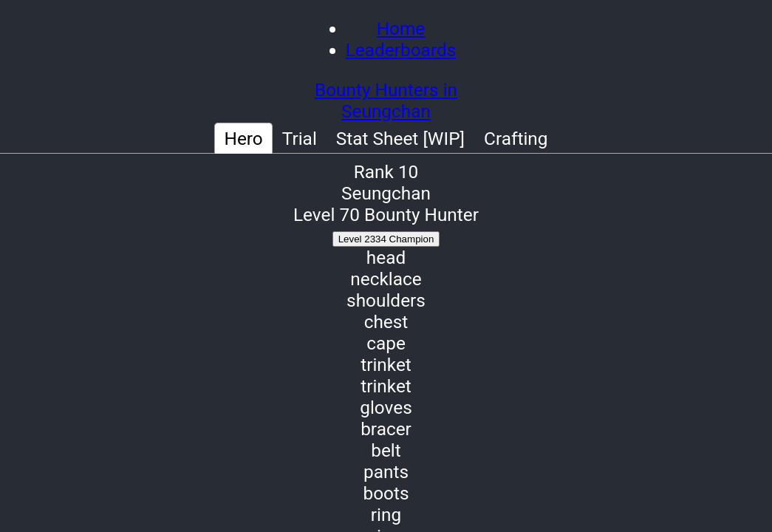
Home (401, 28)
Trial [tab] (300, 139)
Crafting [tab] (516, 139)
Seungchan (386, 111)
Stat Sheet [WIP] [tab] (400, 139)
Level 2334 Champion (386, 239)
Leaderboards (401, 50)
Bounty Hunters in (386, 90)
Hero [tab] (243, 139)
